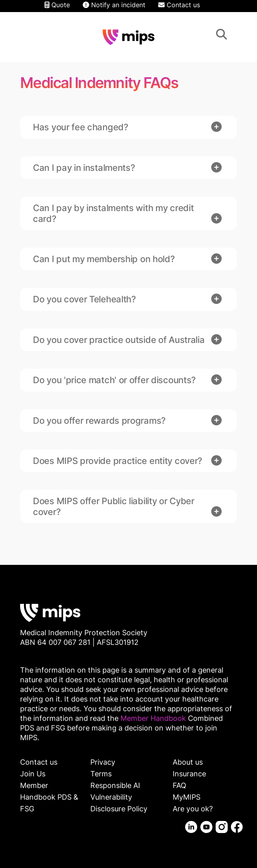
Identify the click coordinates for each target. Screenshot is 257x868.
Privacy (103, 762)
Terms (101, 774)
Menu (239, 36)
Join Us (33, 774)
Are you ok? (193, 809)
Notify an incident (114, 5)
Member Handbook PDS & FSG (49, 797)
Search (221, 36)
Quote (57, 5)
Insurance (189, 774)
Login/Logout (34, 36)
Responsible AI (115, 785)
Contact (18, 36)
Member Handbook (154, 718)
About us (188, 762)
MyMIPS (187, 797)
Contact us (179, 5)
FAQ (179, 785)
